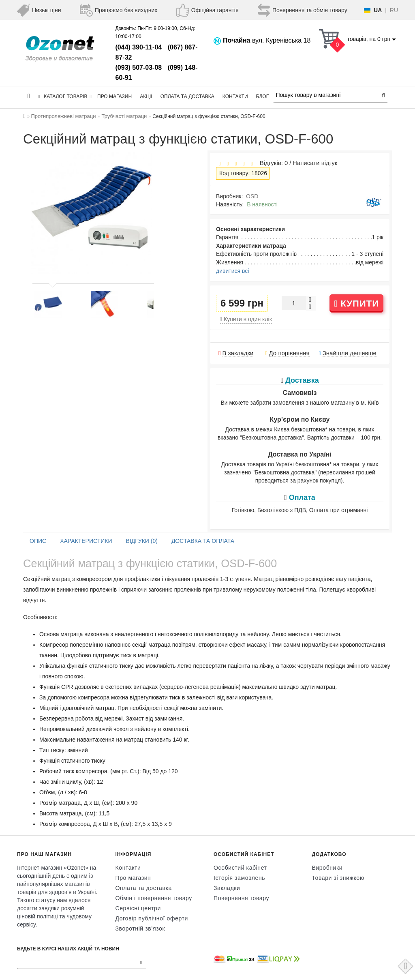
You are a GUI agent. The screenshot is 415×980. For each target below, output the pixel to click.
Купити (356, 303)
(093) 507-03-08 (139, 68)
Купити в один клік (246, 319)
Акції (146, 96)
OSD (252, 196)
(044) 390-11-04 (139, 47)
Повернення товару (241, 898)
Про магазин (114, 96)
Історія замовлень (239, 878)
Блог (263, 96)
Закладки (227, 888)
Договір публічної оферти (152, 918)
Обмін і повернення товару (154, 898)
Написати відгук (315, 163)
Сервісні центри (138, 908)
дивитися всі (232, 271)
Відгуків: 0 (272, 163)
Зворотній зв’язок (140, 929)
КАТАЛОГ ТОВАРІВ (65, 96)
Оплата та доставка (187, 96)
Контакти (235, 96)
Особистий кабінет (240, 868)
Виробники (327, 868)
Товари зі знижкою (338, 878)
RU (394, 10)
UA (378, 10)
